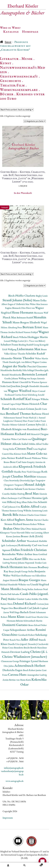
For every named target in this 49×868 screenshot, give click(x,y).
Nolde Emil (6, 386)
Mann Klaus (17, 617)
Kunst (6, 63)
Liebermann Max (29, 349)
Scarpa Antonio (38, 378)
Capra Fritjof (16, 404)
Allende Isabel (20, 444)
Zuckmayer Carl (15, 498)
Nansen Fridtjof (31, 332)
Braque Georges (30, 580)
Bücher (7, 94)
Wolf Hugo (15, 612)
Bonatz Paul (9, 559)
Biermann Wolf (41, 313)
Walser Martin (41, 358)
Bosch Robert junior (33, 670)
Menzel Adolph (35, 484)
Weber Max (35, 304)
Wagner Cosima (39, 362)
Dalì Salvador (14, 594)
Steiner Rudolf (16, 458)
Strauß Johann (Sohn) (18, 300)
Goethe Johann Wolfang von (17, 378)
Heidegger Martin (38, 337)
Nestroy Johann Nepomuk (22, 563)
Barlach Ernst (28, 612)
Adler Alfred (30, 639)
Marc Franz (28, 421)
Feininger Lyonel (29, 661)
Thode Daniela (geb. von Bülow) (17, 362)
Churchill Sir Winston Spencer (33, 382)
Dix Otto (26, 529)
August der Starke (15, 366)
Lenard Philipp (11, 341)
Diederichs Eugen (13, 670)
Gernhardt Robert (27, 635)
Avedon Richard (16, 332)
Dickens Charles (27, 515)
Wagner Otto (7, 608)
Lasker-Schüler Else (34, 599)
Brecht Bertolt (30, 648)
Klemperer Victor (8, 533)
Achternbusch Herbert (30, 665)
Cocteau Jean (42, 604)
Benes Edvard (35, 625)
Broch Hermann (12, 567)
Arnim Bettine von (11, 680)
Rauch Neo (15, 640)
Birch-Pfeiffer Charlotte (22, 296)
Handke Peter (20, 472)
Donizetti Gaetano (15, 625)
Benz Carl (16, 462)
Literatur (9, 59)
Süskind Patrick (39, 529)
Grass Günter (40, 515)
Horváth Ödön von (26, 533)
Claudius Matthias (24, 476)
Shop (8, 42)
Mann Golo (35, 453)
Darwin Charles (41, 520)
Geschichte (11, 81)
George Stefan (28, 571)
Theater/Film (12, 85)
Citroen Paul (24, 448)
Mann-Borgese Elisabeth (27, 322)
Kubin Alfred (30, 506)
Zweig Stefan (28, 589)
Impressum (8, 818)
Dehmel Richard (25, 603)
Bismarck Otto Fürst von (24, 308)
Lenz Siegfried (40, 449)
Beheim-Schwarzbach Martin (29, 621)
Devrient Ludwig (20, 652)
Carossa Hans (18, 674)
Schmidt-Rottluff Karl (16, 399)
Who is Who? (10, 28)
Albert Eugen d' (9, 304)
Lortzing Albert (42, 533)
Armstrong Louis (40, 511)
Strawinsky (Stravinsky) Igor (22, 480)
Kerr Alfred (8, 520)
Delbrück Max (23, 304)
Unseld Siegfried (40, 584)
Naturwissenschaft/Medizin (23, 70)
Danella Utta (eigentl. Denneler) (23, 644)
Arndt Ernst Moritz (34, 617)
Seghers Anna (24, 519)
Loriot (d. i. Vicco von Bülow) (32, 341)
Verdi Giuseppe (34, 472)
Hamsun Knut (11, 382)
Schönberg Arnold (36, 395)
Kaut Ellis (22, 559)
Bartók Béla (11, 515)
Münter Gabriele (18, 425)
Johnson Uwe (14, 507)
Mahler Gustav (17, 599)
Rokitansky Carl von (30, 545)
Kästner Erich (21, 454)
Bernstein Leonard (35, 374)
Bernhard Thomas (19, 413)
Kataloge (11, 31)
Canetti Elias (8, 454)
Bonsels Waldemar (33, 458)
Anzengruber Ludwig (37, 675)
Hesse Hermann (23, 312)
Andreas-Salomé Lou (16, 489)
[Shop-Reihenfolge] (17, 110)
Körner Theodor (18, 354)
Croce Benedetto (16, 648)
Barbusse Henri (40, 414)
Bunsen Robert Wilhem (34, 524)
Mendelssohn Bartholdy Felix (14, 370)
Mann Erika (40, 300)
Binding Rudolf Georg (29, 345)
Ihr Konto (8, 865)
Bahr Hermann (31, 567)
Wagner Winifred (20, 391)
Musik (27, 59)
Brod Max (32, 493)
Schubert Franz (10, 345)
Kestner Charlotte (37, 489)
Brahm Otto (12, 528)
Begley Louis (42, 296)
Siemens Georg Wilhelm (21, 511)
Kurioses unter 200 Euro (22, 96)
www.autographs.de (15, 781)
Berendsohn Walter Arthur (17, 554)
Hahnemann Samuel (13, 418)
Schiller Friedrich (18, 409)
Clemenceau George (10, 661)
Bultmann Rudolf (25, 318)
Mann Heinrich (31, 404)
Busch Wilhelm (20, 337)
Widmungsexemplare (19, 90)
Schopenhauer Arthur (23, 630)
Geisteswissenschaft (19, 76)
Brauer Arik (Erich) (32, 536)
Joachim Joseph (20, 386)
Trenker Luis (41, 563)
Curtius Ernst (21, 395)
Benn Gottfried (40, 554)
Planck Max (10, 317)
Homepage (30, 31)
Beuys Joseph (15, 571)
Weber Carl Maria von (21, 439)
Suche (24, 865)
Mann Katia (26, 680)
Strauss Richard (14, 524)
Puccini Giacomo (37, 366)
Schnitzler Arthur (14, 541)
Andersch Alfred (11, 467)
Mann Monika (11, 589)
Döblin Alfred (35, 444)
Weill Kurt (16, 576)
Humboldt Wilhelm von (19, 584)
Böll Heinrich (33, 434)
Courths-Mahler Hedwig (14, 494)
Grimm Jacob (34, 409)
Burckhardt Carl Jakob (27, 608)
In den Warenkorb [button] (23, 193)
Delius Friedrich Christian (29, 550)
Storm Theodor (24, 358)
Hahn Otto (33, 502)
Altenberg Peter (15, 327)
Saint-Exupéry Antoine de (34, 462)
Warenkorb (38, 864)
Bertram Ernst (33, 327)
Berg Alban (22, 502)
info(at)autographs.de (14, 768)
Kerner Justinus (14, 536)
